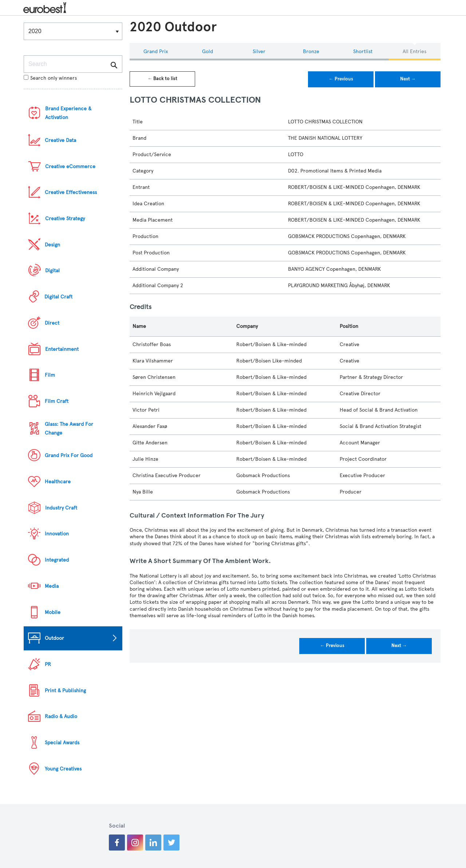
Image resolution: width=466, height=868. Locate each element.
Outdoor (54, 638)
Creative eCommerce (70, 167)
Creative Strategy (65, 219)
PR (48, 664)
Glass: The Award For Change (69, 429)
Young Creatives (63, 769)
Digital (52, 271)
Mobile (53, 612)
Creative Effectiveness (71, 192)
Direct (52, 323)
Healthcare (58, 482)
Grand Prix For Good (69, 455)
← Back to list (162, 79)
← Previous (341, 79)
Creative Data (60, 140)
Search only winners (50, 78)
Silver (259, 51)
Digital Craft (58, 297)
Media (52, 586)
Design (52, 245)
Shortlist (363, 51)
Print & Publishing (65, 691)
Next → (408, 79)
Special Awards (62, 743)
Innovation (57, 534)
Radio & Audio (61, 716)
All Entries (414, 51)
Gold (208, 51)
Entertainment (62, 349)
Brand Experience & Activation (68, 113)
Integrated (57, 560)
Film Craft (57, 401)
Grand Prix (156, 51)
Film (50, 375)
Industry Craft (61, 508)
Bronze (311, 51)
